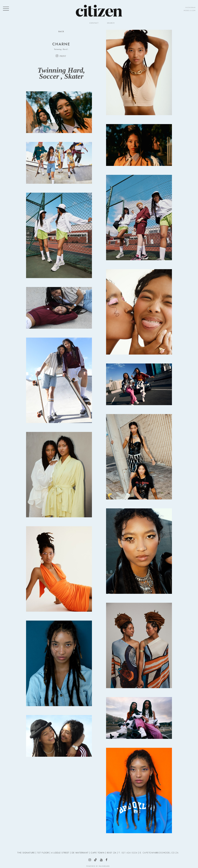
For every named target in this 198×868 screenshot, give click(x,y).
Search (111, 23)
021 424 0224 (129, 853)
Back (61, 31)
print (63, 56)
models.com (190, 10)
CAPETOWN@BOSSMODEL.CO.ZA (161, 853)
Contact (94, 23)
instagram (190, 7)
